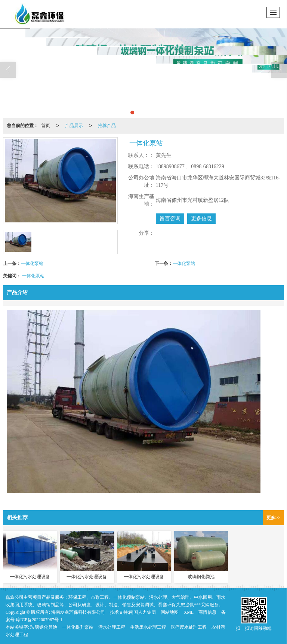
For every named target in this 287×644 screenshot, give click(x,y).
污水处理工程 (112, 627)
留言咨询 (170, 218)
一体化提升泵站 (78, 627)
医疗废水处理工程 (189, 627)
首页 (46, 126)
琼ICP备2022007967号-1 (39, 620)
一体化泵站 (32, 264)
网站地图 (170, 612)
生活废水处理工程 (148, 627)
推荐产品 (107, 126)
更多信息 (201, 218)
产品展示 (74, 126)
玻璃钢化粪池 (44, 627)
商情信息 (207, 612)
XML (189, 612)
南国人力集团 (142, 612)
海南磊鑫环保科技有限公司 (78, 612)
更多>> (274, 518)
